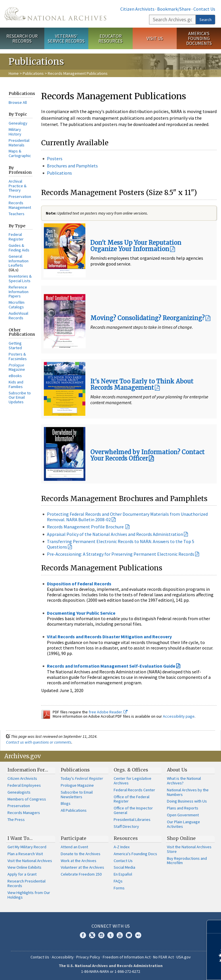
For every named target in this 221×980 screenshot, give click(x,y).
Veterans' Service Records (66, 38)
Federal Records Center (134, 790)
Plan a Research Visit (25, 854)
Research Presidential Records (26, 883)
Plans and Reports (183, 808)
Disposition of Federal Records (79, 584)
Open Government (183, 815)
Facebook (83, 935)
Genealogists (19, 792)
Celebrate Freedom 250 (81, 874)
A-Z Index (122, 847)
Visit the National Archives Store (189, 849)
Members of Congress (27, 799)
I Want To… (20, 838)
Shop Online (181, 838)
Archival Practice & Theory (18, 186)
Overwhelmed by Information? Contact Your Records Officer (147, 455)
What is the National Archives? (184, 781)
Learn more (170, 970)
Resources (126, 838)
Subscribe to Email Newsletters (77, 794)
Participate (74, 838)
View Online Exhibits (24, 867)
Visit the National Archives (30, 861)
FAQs (118, 881)
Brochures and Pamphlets (72, 166)
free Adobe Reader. (108, 712)
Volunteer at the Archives (82, 867)
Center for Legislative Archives (133, 781)
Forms (119, 888)
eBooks (15, 376)
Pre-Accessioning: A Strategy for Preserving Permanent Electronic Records (121, 554)
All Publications (74, 810)
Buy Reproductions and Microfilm (187, 861)
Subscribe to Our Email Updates (20, 398)
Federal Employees (24, 785)
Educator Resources (110, 38)
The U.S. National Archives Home (55, 14)
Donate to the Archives (81, 854)
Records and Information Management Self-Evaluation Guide (111, 666)
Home (14, 73)
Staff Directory (126, 826)
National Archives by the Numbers (188, 792)
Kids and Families (16, 384)
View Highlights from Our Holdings (29, 895)
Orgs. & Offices (131, 770)
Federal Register (16, 237)
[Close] (214, 927)
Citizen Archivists (137, 9)
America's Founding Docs (135, 854)
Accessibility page (179, 716)
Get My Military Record (27, 847)
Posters (55, 158)
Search (205, 20)
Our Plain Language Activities (183, 824)
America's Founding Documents (199, 38)
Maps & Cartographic (20, 153)
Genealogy (18, 123)
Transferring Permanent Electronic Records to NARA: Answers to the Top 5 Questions (121, 544)
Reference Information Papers (19, 292)
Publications (33, 73)
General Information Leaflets (19, 261)
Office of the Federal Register (132, 799)
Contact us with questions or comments (39, 742)
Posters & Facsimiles (18, 356)
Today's (82, 778)
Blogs (66, 803)
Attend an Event (74, 847)
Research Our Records (22, 38)
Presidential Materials (19, 143)
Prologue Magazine (77, 785)
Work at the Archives (79, 861)
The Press (16, 819)
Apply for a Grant (22, 874)
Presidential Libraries (132, 819)
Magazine (17, 367)
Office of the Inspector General (133, 810)
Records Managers (24, 813)
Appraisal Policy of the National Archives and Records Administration (115, 534)
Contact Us (204, 9)
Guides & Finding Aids (19, 248)
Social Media (124, 867)
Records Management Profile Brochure (85, 527)
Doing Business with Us (187, 801)
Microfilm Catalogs (17, 305)
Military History (15, 132)
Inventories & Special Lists (20, 278)
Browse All (18, 102)
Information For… (28, 770)
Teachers (17, 214)
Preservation (20, 196)
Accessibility (63, 957)
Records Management (20, 205)
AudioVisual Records (18, 316)
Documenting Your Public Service (81, 613)
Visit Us (155, 38)
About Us (177, 770)
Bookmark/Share (174, 9)
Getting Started (15, 345)
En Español (123, 874)
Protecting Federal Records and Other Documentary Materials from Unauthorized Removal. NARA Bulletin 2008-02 (127, 517)
